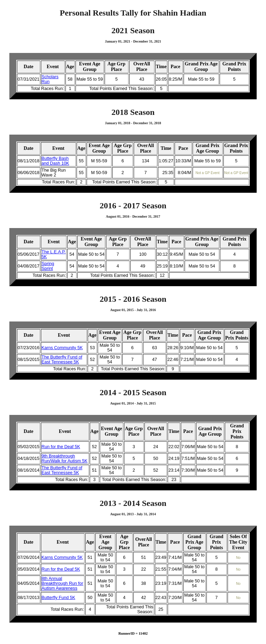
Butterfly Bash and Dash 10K (55, 161)
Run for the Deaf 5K (61, 447)
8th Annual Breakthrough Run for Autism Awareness (62, 583)
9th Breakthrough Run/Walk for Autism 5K (65, 459)
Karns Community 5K (62, 348)
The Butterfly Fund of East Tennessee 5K (62, 360)
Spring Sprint (48, 266)
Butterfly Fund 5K (58, 598)
